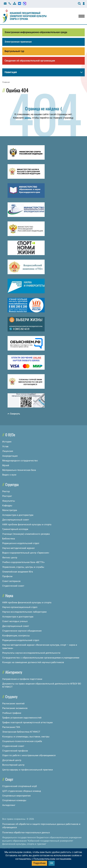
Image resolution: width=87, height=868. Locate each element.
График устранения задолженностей (22, 718)
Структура (12, 484)
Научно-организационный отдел (20, 607)
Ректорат (7, 496)
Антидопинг (9, 805)
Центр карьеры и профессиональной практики (28, 770)
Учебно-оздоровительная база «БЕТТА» (23, 562)
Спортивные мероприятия (16, 796)
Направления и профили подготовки (22, 679)
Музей (6, 465)
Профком (7, 576)
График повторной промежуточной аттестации (27, 722)
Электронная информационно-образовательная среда (36, 32)
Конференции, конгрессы (16, 636)
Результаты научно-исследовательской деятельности (31, 653)
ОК (52, 863)
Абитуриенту (14, 672)
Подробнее (39, 863)
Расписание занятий (13, 704)
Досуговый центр (12, 760)
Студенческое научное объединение (22, 631)
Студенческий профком (15, 751)
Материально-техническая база (19, 470)
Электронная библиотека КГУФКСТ (21, 732)
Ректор (6, 491)
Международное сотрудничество (20, 461)
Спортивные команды (14, 800)
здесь (28, 118)
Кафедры (7, 506)
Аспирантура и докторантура (18, 515)
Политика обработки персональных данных (26, 833)
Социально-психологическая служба (22, 741)
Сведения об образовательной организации (30, 61)
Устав (5, 446)
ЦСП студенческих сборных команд (22, 791)
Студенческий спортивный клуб (20, 786)
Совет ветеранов (11, 581)
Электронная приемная (18, 42)
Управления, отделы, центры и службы (23, 567)
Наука (9, 595)
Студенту (11, 696)
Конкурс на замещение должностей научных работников (33, 662)
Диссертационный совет (16, 520)
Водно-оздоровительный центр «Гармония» (26, 553)
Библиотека (9, 539)
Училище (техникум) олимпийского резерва (26, 534)
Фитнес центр (10, 558)
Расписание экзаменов (15, 708)
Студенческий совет (13, 586)
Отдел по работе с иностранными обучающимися (29, 755)
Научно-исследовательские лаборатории (24, 612)
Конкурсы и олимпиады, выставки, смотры (26, 737)
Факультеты (9, 501)
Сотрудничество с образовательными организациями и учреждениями (41, 658)
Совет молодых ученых (15, 621)
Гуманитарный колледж (15, 529)
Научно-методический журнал (18, 548)
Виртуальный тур (14, 51)
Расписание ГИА (11, 727)
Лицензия (8, 451)
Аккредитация (10, 456)
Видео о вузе (9, 475)
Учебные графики (12, 713)
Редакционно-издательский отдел (21, 543)
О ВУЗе (10, 435)
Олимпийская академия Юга (18, 572)
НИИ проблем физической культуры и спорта (27, 524)
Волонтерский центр (13, 765)
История (7, 442)
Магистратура (10, 510)
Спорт (9, 779)
